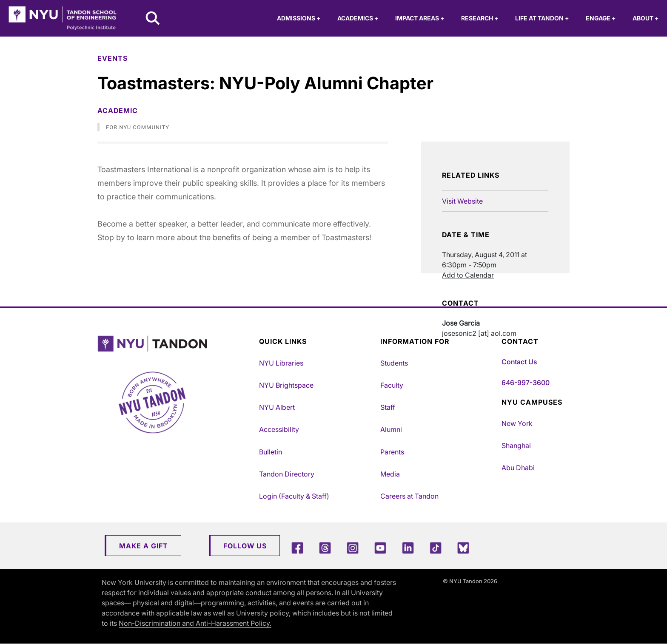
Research (480, 18)
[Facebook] (297, 548)
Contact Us (519, 362)
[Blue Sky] (463, 548)
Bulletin (271, 452)
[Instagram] (353, 548)
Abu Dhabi (518, 468)
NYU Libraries (281, 363)
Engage (601, 18)
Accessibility (279, 429)
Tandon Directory (287, 474)
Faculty (392, 385)
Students (394, 363)
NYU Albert (277, 407)
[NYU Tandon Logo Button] (172, 344)
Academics (358, 18)
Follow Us (245, 546)
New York (517, 423)
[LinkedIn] (408, 548)
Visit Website (462, 201)
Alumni (391, 429)
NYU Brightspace (286, 385)
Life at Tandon (542, 18)
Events (113, 58)
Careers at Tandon (409, 496)
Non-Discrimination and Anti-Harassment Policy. (195, 623)
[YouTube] (380, 548)
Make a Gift (144, 546)
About (646, 18)
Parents (392, 452)
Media (390, 474)
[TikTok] (436, 548)
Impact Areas (420, 18)
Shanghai (516, 445)
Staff (388, 407)
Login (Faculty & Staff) (294, 496)
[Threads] (325, 548)
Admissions (299, 18)
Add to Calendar (468, 275)
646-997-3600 (526, 383)
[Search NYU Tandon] (153, 19)
